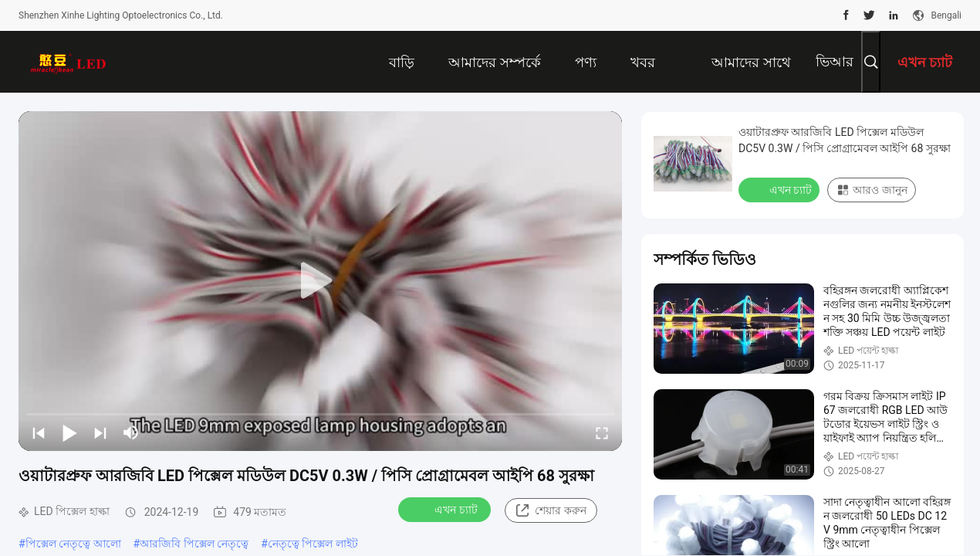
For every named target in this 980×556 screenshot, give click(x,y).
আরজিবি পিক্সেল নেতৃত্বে (194, 544)
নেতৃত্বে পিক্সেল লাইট (313, 544)
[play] (320, 281)
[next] (100, 432)
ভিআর (835, 61)
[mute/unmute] (131, 432)
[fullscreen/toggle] (602, 432)
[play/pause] (69, 432)
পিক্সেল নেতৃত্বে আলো (73, 544)
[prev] (39, 432)
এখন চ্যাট (446, 509)
